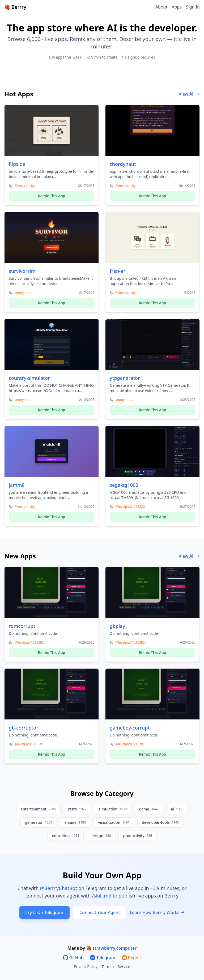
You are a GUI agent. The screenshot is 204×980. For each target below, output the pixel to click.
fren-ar (118, 271)
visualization (114, 822)
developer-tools (160, 822)
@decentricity (25, 186)
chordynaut (123, 164)
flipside (17, 164)
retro (77, 809)
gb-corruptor (24, 728)
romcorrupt (22, 626)
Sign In (193, 7)
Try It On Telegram (45, 912)
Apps (177, 7)
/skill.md (101, 896)
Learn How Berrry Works (157, 912)
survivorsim (22, 271)
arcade (75, 822)
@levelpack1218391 (29, 744)
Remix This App (52, 196)
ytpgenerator (125, 378)
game (149, 809)
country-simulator (29, 378)
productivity (137, 836)
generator (39, 822)
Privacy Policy (86, 967)
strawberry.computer (114, 948)
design (101, 836)
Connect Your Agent (100, 912)
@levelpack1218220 (130, 507)
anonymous (23, 293)
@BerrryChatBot (58, 888)
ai (177, 809)
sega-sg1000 (124, 485)
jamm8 (17, 485)
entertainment (38, 809)
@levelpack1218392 (29, 642)
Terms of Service (116, 967)
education (66, 836)
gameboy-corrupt (130, 728)
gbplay (117, 626)
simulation (113, 809)
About (161, 7)
